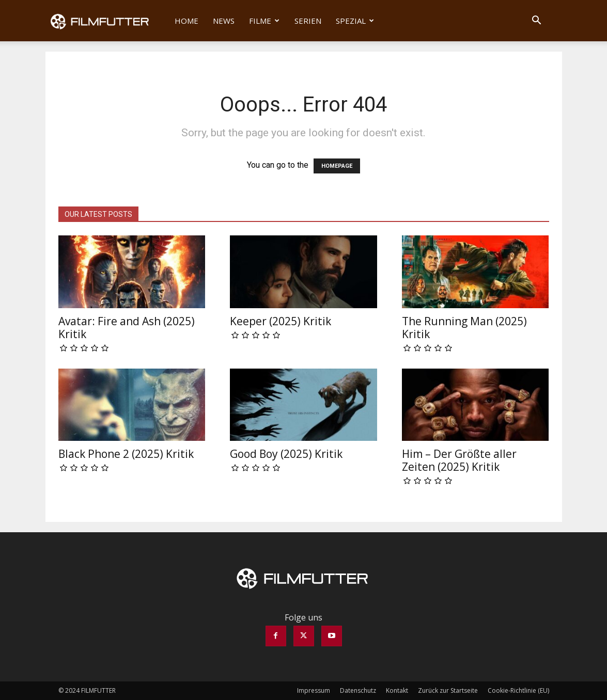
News (224, 21)
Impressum (314, 690)
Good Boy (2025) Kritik (286, 454)
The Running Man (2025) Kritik (464, 328)
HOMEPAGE (337, 166)
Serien (308, 21)
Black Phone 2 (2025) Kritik (126, 454)
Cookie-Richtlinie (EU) (518, 690)
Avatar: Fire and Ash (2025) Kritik (127, 328)
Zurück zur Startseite (448, 690)
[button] (537, 21)
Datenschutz (358, 690)
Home (186, 21)
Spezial (355, 21)
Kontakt (397, 690)
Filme (264, 21)
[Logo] (107, 21)
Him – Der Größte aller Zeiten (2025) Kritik (459, 460)
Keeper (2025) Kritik (281, 321)
